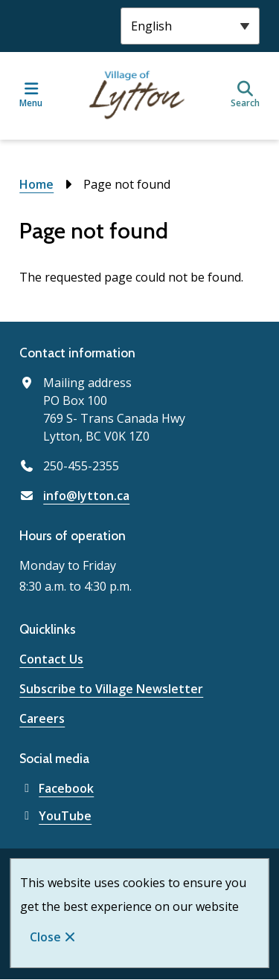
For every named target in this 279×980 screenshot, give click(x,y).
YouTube (55, 816)
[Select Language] (190, 26)
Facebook (57, 788)
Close (45, 937)
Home (36, 184)
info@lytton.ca (86, 496)
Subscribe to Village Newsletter (111, 689)
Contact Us (51, 659)
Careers (42, 718)
